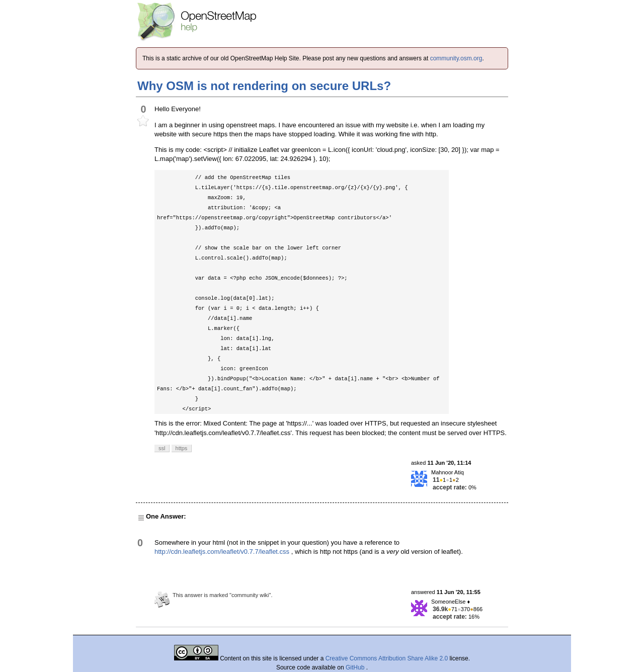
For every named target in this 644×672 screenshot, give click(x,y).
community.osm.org (456, 58)
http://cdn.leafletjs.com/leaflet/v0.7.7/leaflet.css (222, 552)
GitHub (356, 667)
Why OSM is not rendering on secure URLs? (264, 86)
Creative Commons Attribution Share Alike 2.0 (387, 658)
